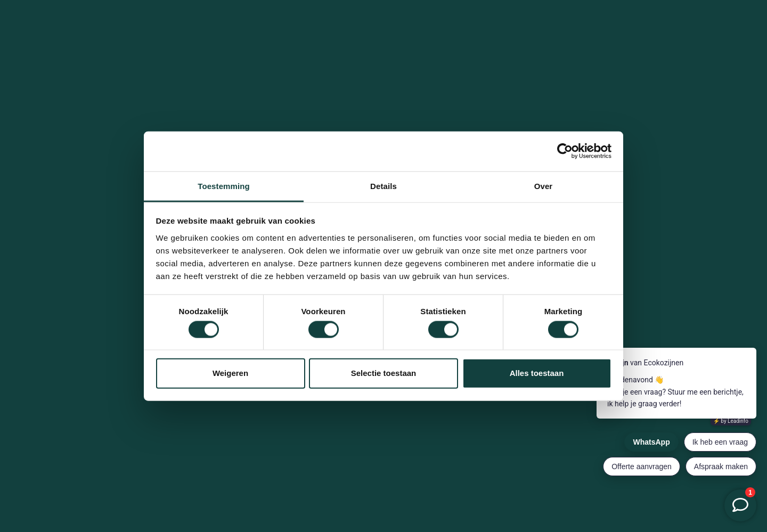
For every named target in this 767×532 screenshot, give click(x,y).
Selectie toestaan (384, 373)
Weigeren (230, 373)
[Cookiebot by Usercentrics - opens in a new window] (565, 151)
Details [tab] (383, 186)
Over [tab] (544, 186)
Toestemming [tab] (224, 186)
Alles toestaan (537, 373)
